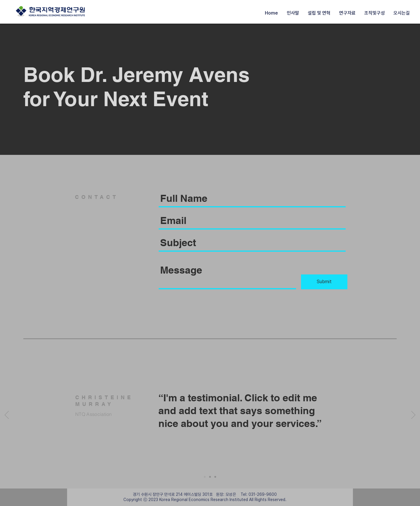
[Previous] (7, 415)
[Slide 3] (215, 477)
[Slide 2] (210, 477)
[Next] (413, 415)
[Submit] (324, 282)
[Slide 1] (205, 477)
